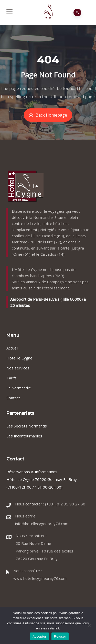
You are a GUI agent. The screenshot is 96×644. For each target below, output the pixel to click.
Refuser (60, 636)
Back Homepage (48, 115)
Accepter (39, 636)
